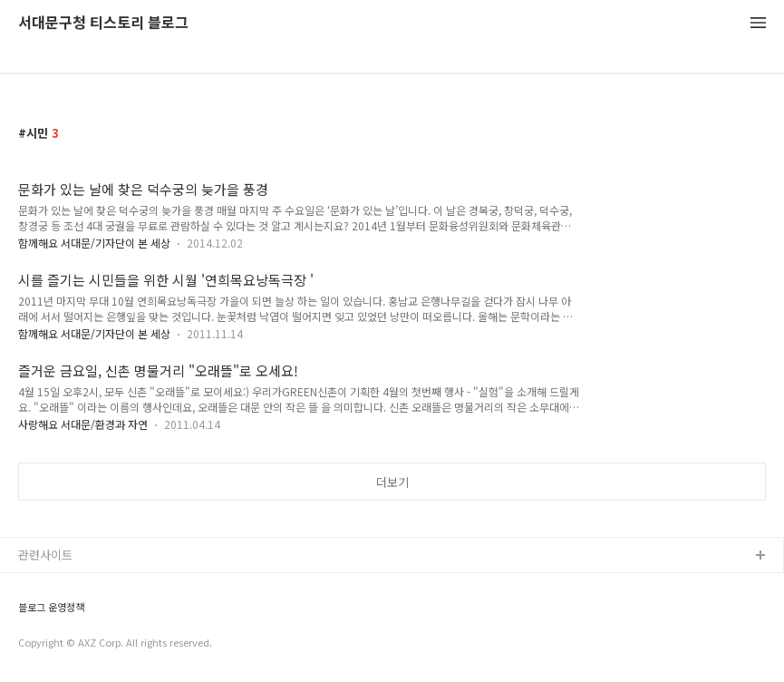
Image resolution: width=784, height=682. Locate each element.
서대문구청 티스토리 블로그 (103, 23)
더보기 (392, 482)
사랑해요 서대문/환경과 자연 (83, 424)
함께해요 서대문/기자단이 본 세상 (94, 243)
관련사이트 (45, 555)
